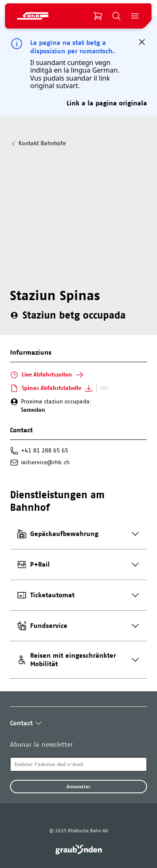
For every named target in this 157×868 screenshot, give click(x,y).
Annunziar (78, 787)
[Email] (78, 764)
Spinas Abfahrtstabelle (51, 388)
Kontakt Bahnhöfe (38, 143)
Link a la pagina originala (107, 103)
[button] (142, 42)
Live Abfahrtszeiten (47, 375)
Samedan (33, 410)
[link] (79, 850)
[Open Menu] (135, 16)
